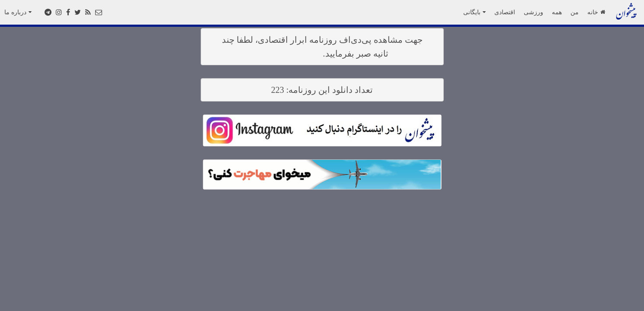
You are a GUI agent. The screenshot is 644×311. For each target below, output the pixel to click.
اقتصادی (505, 12)
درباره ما (18, 12)
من (575, 12)
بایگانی (474, 12)
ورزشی (533, 12)
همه (557, 12)
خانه (596, 12)
